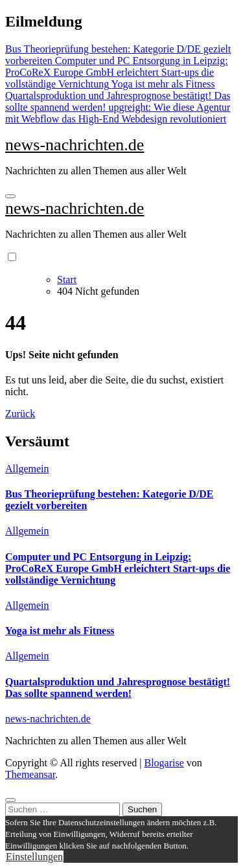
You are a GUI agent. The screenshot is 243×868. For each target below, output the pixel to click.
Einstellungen (34, 857)
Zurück (20, 414)
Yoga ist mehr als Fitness (60, 631)
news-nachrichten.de (75, 145)
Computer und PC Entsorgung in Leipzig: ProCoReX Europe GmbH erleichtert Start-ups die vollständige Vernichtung (118, 568)
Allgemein (27, 469)
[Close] (10, 800)
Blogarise (164, 763)
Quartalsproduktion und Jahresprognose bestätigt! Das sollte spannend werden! (118, 688)
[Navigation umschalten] (10, 196)
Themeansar (30, 774)
